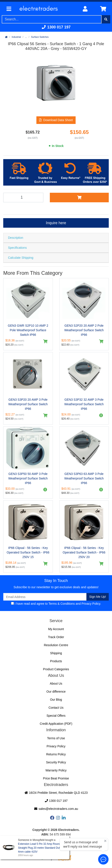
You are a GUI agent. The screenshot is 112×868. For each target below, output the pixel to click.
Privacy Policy (91, 604)
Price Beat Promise (56, 778)
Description (16, 238)
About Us (56, 684)
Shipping (56, 653)
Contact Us (56, 708)
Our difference (56, 692)
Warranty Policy (56, 770)
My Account (56, 629)
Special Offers (56, 716)
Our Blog (56, 700)
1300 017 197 (56, 27)
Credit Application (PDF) (56, 724)
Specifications (17, 248)
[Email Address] (45, 597)
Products (56, 661)
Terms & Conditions (62, 604)
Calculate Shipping (21, 258)
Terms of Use (56, 738)
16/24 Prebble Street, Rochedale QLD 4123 (56, 793)
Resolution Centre (56, 645)
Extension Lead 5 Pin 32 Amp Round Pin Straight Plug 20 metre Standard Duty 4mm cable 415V (41, 848)
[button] (56, 120)
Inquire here (56, 223)
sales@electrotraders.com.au (56, 809)
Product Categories (56, 669)
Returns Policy (56, 754)
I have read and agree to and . (56, 604)
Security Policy (56, 762)
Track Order (56, 637)
